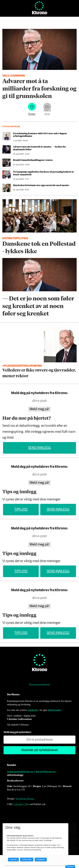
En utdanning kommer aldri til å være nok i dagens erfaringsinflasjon (40, 135)
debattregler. (54, 710)
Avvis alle (13, 860)
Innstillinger (70, 866)
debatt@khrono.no (46, 772)
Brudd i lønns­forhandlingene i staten (33, 160)
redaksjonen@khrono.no (20, 772)
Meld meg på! (39, 409)
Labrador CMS (21, 804)
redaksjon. (33, 710)
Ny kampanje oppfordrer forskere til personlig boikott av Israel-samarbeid (44, 173)
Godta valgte (27, 860)
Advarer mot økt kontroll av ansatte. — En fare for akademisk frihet (39, 148)
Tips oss (21, 510)
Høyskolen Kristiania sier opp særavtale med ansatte (41, 185)
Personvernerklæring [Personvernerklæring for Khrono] (39, 684)
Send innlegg (39, 448)
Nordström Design (25, 799)
